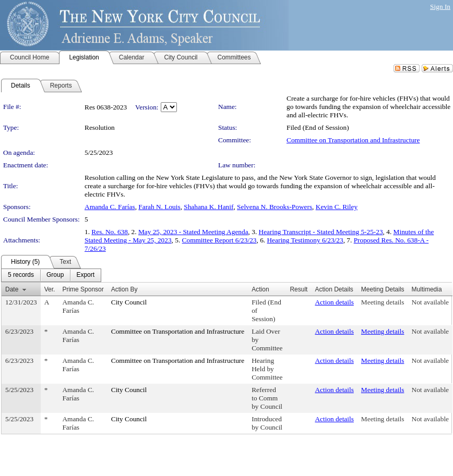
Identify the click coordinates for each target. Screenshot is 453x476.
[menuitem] (21, 275)
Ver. (50, 289)
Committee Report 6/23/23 (219, 240)
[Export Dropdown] (85, 275)
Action (260, 289)
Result (299, 289)
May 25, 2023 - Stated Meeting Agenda (193, 232)
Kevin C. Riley (337, 207)
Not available (430, 302)
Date (12, 289)
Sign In (440, 7)
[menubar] (51, 275)
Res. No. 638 (110, 232)
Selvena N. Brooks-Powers (275, 207)
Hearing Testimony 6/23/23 (305, 240)
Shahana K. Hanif (208, 207)
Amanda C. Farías (110, 207)
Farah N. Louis (159, 207)
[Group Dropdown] (55, 275)
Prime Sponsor (83, 289)
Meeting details (383, 302)
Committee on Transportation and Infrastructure (353, 140)
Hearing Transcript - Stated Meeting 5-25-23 (321, 232)
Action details (334, 302)
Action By (124, 289)
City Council (129, 302)
